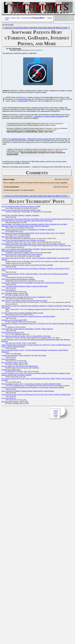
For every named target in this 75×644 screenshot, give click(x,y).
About (13, 18)
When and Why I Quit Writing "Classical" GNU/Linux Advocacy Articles (24, 301)
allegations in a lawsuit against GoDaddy (49, 117)
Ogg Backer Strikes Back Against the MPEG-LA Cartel (48, 28)
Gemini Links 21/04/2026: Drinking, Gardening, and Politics (20, 216)
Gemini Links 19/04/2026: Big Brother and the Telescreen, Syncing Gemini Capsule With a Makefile (33, 388)
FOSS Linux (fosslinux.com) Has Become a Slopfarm (18, 280)
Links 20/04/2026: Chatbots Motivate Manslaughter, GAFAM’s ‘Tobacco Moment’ (27, 329)
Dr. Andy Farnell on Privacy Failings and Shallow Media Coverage (22, 313)
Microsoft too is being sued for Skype (41, 139)
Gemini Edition (26, 18)
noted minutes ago (24, 100)
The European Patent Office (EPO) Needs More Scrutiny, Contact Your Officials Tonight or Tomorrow (33, 244)
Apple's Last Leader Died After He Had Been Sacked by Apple (21, 210)
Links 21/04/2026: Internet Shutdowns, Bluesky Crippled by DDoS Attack (25, 287)
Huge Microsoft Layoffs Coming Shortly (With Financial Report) (22, 255)
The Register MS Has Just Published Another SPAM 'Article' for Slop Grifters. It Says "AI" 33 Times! (33, 234)
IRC (18, 18)
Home (7, 18)
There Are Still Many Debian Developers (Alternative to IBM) (21, 207)
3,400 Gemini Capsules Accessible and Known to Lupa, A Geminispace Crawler (26, 297)
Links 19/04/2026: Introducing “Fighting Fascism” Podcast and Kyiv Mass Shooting (28, 391)
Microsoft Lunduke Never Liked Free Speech (16, 237)
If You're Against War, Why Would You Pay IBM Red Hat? (20, 367)
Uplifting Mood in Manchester (11, 370)
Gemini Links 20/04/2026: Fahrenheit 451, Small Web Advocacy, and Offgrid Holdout (28, 317)
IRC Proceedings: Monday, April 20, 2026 (15, 294)
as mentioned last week (17, 139)
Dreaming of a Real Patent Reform (17, 28)
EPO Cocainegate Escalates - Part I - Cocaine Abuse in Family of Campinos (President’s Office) (31, 384)
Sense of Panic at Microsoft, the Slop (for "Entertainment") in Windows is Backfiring (28, 230)
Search (50, 18)
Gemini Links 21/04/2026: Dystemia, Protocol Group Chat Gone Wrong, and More (27, 265)
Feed (7, 20)
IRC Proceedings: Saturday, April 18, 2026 (15, 402)
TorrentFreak (22, 101)
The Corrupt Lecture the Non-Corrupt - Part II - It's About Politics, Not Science (26, 336)
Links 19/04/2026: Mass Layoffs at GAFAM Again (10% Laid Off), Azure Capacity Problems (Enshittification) (36, 395)
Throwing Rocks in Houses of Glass (13, 333)
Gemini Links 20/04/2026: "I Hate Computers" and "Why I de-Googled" (24, 356)
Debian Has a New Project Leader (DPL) (14, 320)
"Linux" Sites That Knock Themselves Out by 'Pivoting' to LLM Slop (23, 241)
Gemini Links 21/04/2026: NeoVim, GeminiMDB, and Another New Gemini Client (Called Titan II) (33, 283)
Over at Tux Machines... (9, 290)
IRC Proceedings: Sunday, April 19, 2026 (14, 363)
